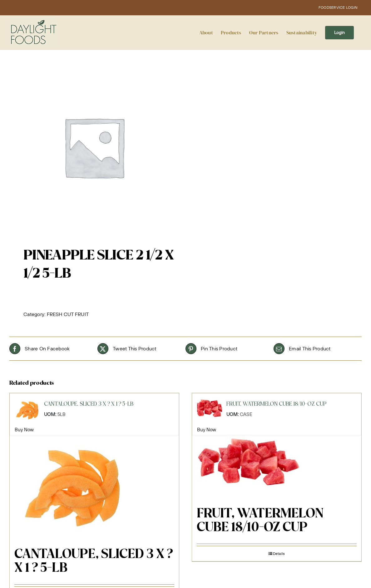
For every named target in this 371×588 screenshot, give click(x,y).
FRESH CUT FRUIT (68, 314)
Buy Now (24, 430)
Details (279, 553)
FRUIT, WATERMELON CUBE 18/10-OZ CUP (260, 521)
